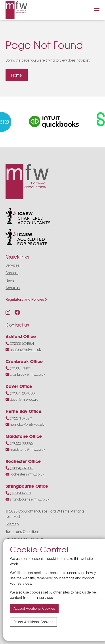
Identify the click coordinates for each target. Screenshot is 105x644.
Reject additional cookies (33, 622)
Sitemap (12, 524)
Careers (12, 273)
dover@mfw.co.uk (24, 399)
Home (17, 75)
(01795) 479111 (20, 493)
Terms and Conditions (23, 531)
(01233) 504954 (22, 343)
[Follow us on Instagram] (8, 312)
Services (12, 265)
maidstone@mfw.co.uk (28, 449)
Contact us (17, 325)
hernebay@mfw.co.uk (27, 424)
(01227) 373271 (21, 418)
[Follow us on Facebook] (17, 312)
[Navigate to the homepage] (16, 10)
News (10, 280)
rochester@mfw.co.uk (27, 474)
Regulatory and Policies (25, 299)
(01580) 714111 (20, 368)
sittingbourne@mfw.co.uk (30, 499)
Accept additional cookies (34, 608)
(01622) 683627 (22, 443)
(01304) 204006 (22, 393)
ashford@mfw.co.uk (26, 349)
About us (13, 288)
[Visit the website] (57, 122)
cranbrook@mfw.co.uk (28, 374)
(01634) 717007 (21, 468)
